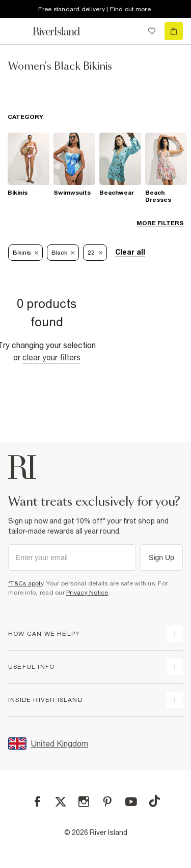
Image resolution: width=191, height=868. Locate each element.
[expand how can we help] (175, 634)
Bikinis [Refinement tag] (25, 253)
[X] (61, 802)
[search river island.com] (131, 31)
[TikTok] (154, 801)
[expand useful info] (175, 667)
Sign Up (161, 557)
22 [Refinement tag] (95, 253)
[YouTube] (131, 802)
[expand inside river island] (175, 700)
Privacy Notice (87, 593)
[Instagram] (84, 802)
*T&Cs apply (26, 583)
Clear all (130, 252)
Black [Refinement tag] (63, 253)
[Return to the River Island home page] (63, 31)
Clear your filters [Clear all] (51, 357)
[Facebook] (37, 802)
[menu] (17, 31)
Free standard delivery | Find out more (94, 9)
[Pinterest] (107, 802)
